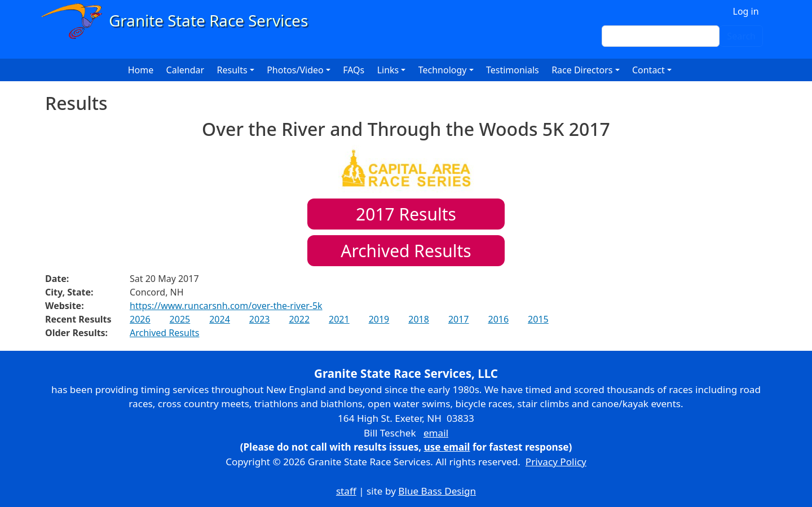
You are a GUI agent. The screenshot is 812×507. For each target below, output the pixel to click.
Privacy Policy (556, 462)
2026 (140, 319)
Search (741, 36)
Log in (746, 11)
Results (406, 214)
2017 (459, 319)
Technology (443, 70)
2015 (538, 319)
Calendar (186, 70)
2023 (260, 319)
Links (388, 70)
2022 (299, 319)
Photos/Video (295, 70)
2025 (180, 319)
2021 (339, 319)
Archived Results (406, 251)
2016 (498, 319)
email (436, 433)
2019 (379, 319)
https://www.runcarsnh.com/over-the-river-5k (226, 306)
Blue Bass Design (437, 491)
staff (346, 491)
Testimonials (513, 70)
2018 (419, 319)
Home (141, 70)
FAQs (354, 70)
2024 (220, 319)
